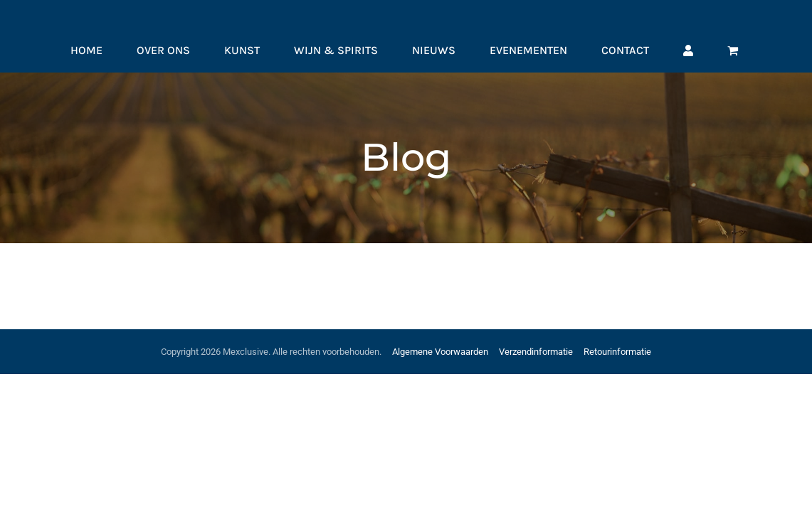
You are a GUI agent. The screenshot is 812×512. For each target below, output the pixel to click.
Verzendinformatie (536, 352)
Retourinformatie (617, 352)
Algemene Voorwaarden (440, 352)
